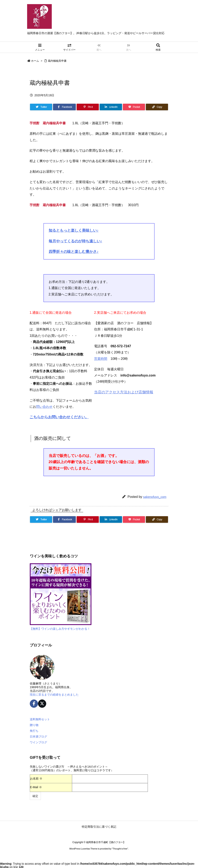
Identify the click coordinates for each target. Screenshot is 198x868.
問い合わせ (44, 407)
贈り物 (34, 725)
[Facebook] (64, 107)
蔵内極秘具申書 (57, 61)
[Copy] (157, 107)
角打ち (34, 731)
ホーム (35, 61)
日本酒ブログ (38, 737)
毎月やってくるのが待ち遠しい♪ (75, 241)
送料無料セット (40, 719)
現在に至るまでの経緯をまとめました (54, 695)
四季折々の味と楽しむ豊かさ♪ (74, 252)
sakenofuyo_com (155, 497)
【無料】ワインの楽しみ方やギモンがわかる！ (60, 629)
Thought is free (120, 849)
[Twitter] (41, 107)
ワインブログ (38, 742)
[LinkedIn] (111, 107)
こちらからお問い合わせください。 (59, 417)
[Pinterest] (88, 107)
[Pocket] (134, 107)
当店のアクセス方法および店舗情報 (124, 392)
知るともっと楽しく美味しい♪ (74, 230)
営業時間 (101, 359)
